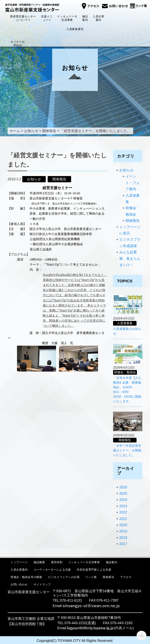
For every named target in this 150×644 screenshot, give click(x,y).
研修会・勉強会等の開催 (26, 577)
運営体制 (57, 562)
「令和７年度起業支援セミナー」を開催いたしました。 (127, 450)
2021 (123, 519)
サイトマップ (42, 584)
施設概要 (39, 562)
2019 (123, 531)
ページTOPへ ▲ (142, 636)
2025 (123, 493)
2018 (123, 538)
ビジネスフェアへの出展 (64, 577)
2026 (123, 487)
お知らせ (126, 170)
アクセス (126, 577)
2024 (123, 500)
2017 (123, 544)
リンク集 (91, 577)
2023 (123, 506)
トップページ (19, 562)
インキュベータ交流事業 (67, 18)
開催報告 (133, 221)
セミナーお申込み (18, 43)
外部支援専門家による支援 (94, 570)
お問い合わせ (19, 584)
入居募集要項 (75, 29)
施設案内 (85, 18)
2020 (123, 525)
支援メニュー (47, 18)
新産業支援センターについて (23, 18)
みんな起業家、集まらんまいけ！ (130, 259)
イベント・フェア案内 (133, 183)
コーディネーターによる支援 (52, 570)
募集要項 (108, 577)
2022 (123, 512)
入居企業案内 (99, 18)
